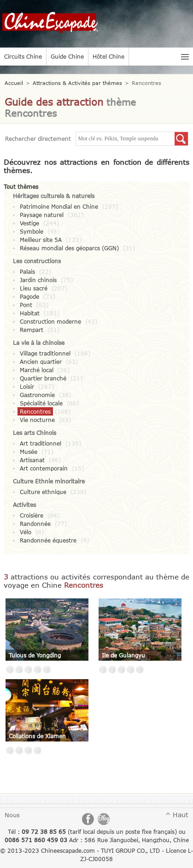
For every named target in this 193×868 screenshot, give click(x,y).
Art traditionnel (41, 443)
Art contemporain (44, 468)
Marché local (37, 370)
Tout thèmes (21, 187)
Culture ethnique (43, 492)
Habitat (30, 313)
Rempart (32, 330)
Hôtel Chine (108, 56)
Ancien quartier (41, 362)
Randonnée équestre (48, 540)
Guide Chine (67, 56)
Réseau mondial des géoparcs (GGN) (69, 248)
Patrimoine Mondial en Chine (59, 206)
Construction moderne (50, 321)
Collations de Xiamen (37, 736)
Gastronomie (37, 395)
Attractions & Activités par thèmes (77, 83)
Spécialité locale (41, 403)
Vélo (26, 532)
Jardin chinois (38, 280)
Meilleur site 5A (41, 240)
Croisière (32, 515)
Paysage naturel (42, 215)
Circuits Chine (23, 56)
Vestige (29, 223)
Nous (12, 815)
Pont (26, 305)
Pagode (29, 296)
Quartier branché (43, 378)
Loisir (27, 386)
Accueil (14, 83)
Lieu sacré (34, 288)
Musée (29, 452)
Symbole (32, 231)
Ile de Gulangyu (123, 655)
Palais (27, 271)
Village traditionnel (45, 353)
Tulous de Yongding (35, 655)
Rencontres (35, 411)
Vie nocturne (37, 420)
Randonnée (35, 524)
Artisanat (32, 460)
